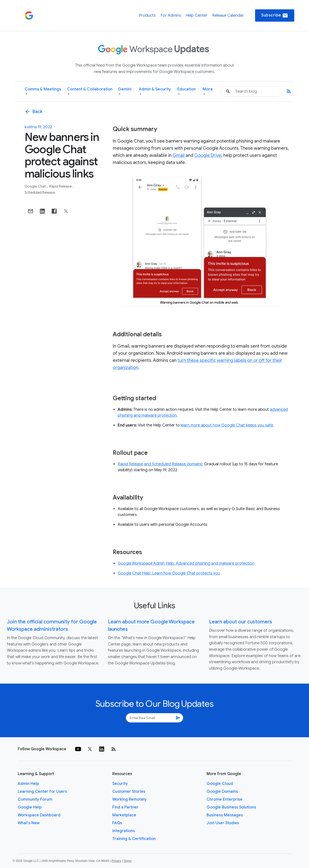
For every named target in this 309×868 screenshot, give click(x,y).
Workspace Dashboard (39, 815)
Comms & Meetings (43, 92)
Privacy (116, 861)
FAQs (117, 823)
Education (187, 92)
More (208, 92)
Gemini (125, 92)
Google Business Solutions (231, 807)
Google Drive (208, 155)
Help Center (196, 15)
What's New (29, 823)
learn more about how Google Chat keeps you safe (227, 425)
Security (120, 784)
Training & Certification (134, 839)
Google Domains (222, 792)
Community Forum (35, 799)
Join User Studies (223, 823)
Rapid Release (61, 186)
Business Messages (225, 815)
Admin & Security (155, 92)
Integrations (124, 831)
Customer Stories (129, 792)
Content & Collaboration (90, 92)
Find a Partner (125, 807)
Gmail (179, 155)
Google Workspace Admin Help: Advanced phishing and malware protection (186, 563)
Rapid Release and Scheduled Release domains (160, 464)
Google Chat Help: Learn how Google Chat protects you (169, 573)
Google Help (30, 807)
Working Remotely (129, 799)
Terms (128, 861)
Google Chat (35, 186)
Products (147, 15)
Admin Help (28, 784)
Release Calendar (228, 15)
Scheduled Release (40, 192)
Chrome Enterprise (225, 799)
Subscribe (275, 15)
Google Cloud (220, 784)
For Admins (171, 15)
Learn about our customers (241, 622)
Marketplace (124, 815)
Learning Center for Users (42, 792)
